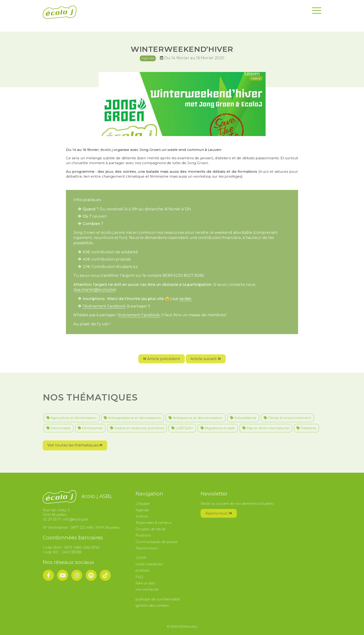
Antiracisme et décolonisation (196, 418)
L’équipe (143, 504)
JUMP (141, 558)
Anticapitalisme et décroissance (132, 418)
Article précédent (162, 359)
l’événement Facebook (104, 306)
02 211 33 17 (52, 519)
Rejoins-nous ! (147, 548)
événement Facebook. (140, 315)
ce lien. (185, 299)
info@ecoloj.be (76, 519)
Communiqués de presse (157, 542)
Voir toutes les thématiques (75, 445)
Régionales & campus (153, 523)
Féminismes (90, 428)
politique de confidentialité (158, 599)
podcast (142, 570)
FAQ (139, 577)
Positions (143, 535)
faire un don (145, 583)
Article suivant (206, 359)
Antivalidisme (243, 418)
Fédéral (256, 78)
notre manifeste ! (150, 564)
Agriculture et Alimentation (71, 418)
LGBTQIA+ (182, 428)
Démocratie (58, 428)
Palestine (306, 428)
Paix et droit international (266, 428)
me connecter (147, 589)
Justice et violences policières (137, 428)
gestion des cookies (152, 606)
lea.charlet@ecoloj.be (95, 290)
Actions (142, 516)
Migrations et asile (218, 428)
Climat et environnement (287, 418)
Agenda (148, 58)
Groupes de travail (150, 529)
